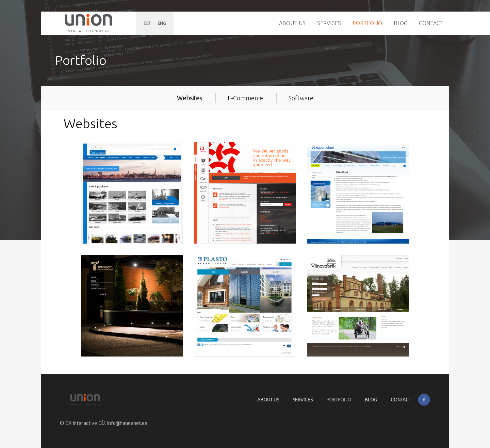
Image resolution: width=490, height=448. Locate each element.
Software (301, 98)
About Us (292, 23)
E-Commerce (245, 98)
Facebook (424, 400)
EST (147, 23)
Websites (190, 98)
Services (329, 23)
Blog (401, 23)
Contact (431, 23)
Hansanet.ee (88, 23)
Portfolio (367, 23)
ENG (162, 23)
